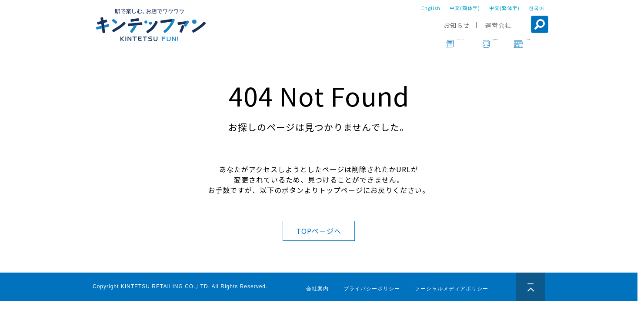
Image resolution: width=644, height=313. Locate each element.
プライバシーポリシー (372, 289)
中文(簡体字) (465, 8)
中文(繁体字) (504, 8)
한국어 (537, 8)
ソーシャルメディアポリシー (452, 289)
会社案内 (317, 289)
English (431, 8)
